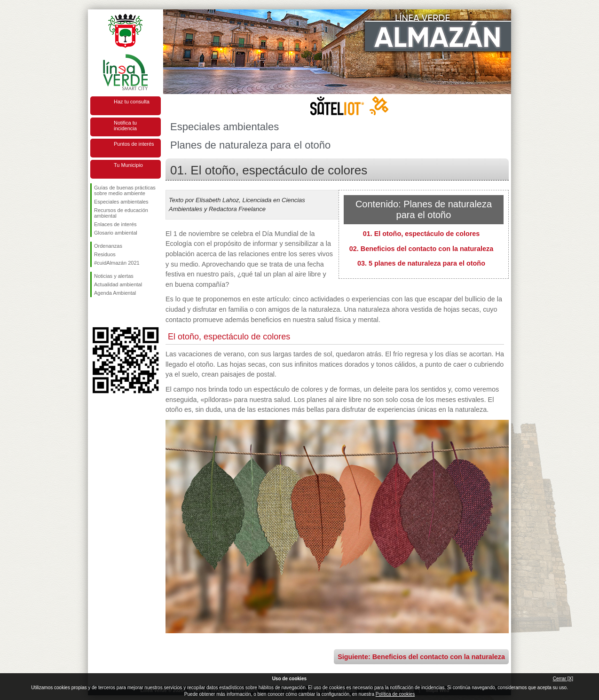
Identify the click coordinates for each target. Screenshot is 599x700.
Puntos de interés (134, 144)
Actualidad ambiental (118, 284)
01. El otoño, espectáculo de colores (422, 234)
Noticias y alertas (114, 276)
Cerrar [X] (563, 679)
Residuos (105, 254)
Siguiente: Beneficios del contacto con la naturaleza (421, 657)
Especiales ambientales (121, 202)
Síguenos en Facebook (96, 312)
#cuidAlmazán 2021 (117, 263)
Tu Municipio (128, 165)
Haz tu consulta (132, 102)
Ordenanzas (108, 246)
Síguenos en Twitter (111, 312)
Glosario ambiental (116, 233)
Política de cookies (395, 694)
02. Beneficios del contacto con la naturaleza (421, 249)
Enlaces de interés (115, 224)
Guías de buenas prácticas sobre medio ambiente (125, 190)
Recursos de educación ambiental (121, 213)
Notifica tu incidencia (125, 126)
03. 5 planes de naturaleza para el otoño (421, 263)
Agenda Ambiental (115, 293)
